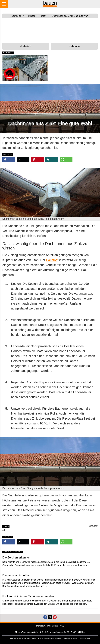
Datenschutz (53, 626)
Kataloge (74, 46)
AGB (62, 626)
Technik (40, 638)
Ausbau (32, 638)
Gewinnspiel (84, 638)
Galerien (26, 46)
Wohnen (58, 638)
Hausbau (22, 638)
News (66, 638)
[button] (9, 159)
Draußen (49, 638)
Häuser (14, 638)
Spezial (74, 638)
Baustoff (52, 260)
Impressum (41, 626)
